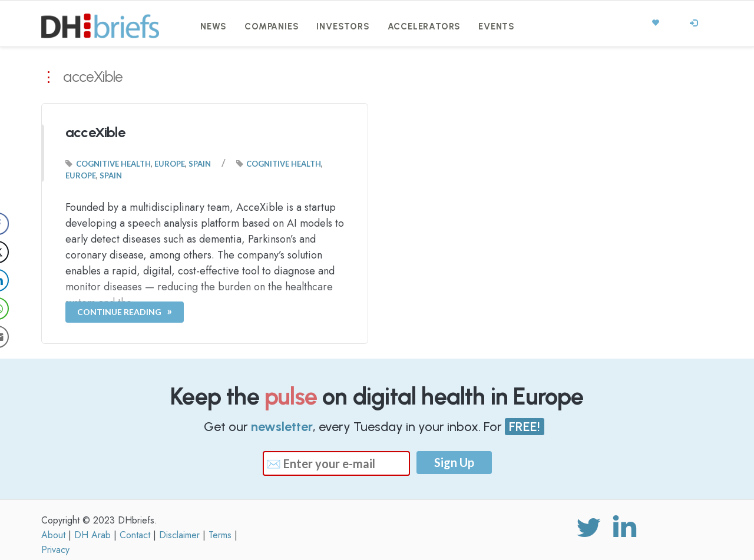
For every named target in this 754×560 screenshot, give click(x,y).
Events (497, 26)
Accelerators (424, 26)
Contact (135, 535)
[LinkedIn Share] (20, 280)
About (53, 535)
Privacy (55, 550)
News (214, 26)
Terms (220, 535)
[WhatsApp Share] (20, 309)
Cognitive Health (113, 164)
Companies (272, 26)
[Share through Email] (20, 337)
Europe (170, 164)
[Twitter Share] (20, 252)
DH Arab (92, 535)
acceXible (95, 132)
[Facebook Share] (20, 224)
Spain (200, 164)
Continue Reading (119, 312)
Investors (343, 26)
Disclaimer (179, 535)
